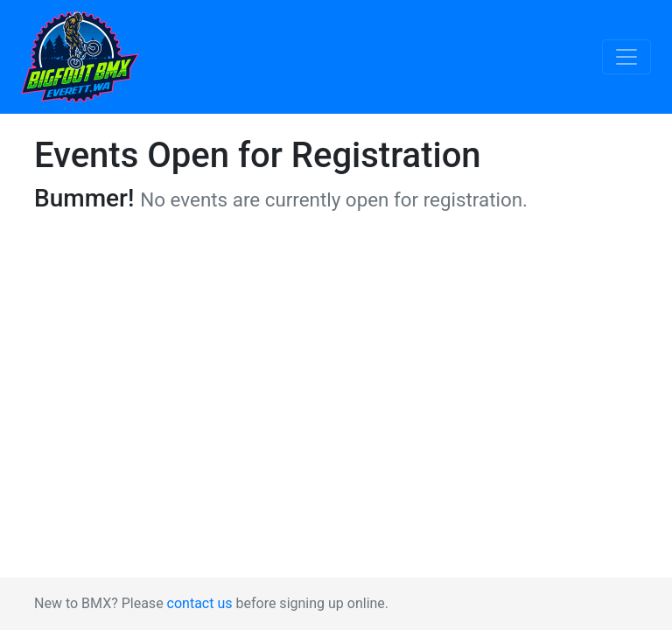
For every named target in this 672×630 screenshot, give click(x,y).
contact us (200, 603)
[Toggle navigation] (626, 57)
